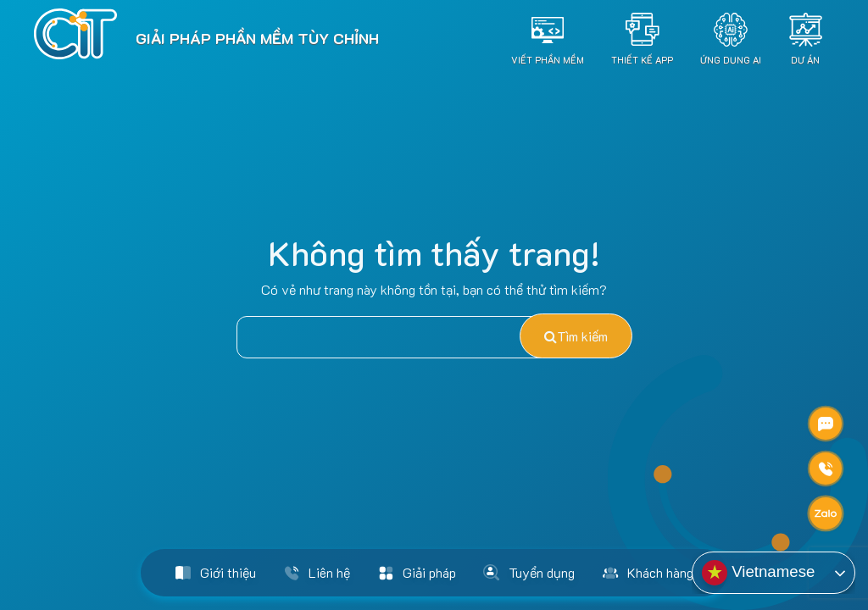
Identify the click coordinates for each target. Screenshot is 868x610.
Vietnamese (758, 573)
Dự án (805, 59)
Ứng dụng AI (731, 59)
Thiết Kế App (642, 59)
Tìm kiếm (576, 336)
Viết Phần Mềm (548, 59)
